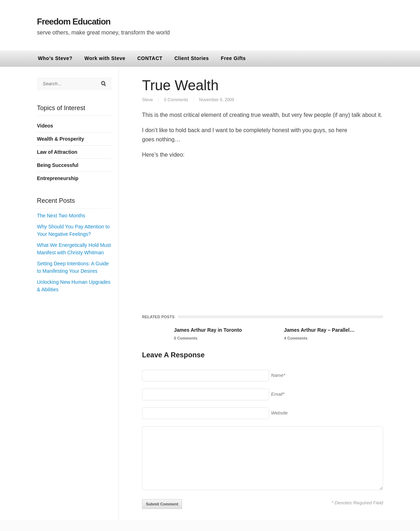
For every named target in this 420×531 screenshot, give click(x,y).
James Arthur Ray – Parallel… (319, 330)
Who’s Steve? (55, 58)
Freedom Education (74, 21)
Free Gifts (233, 58)
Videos (45, 126)
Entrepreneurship (58, 178)
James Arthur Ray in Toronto (208, 330)
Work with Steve (105, 58)
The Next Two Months (61, 216)
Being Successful (58, 165)
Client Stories (192, 58)
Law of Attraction (57, 152)
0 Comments (176, 100)
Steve (148, 100)
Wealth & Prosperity (61, 139)
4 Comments (296, 338)
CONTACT (150, 58)
